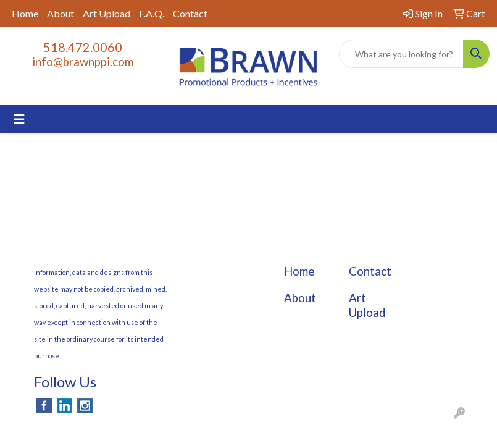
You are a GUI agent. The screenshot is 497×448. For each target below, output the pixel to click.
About (61, 13)
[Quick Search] (401, 54)
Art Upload (106, 13)
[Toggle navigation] (19, 119)
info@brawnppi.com (83, 62)
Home (25, 13)
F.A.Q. (152, 13)
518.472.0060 (83, 47)
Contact (190, 13)
